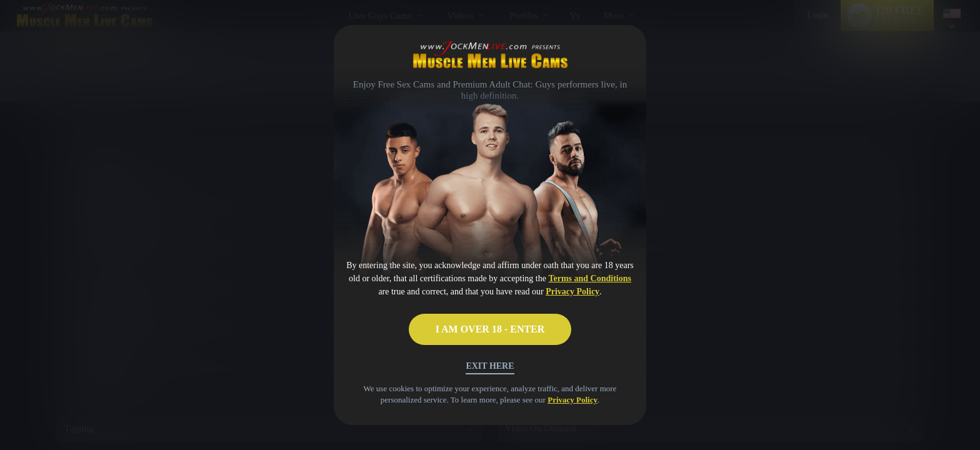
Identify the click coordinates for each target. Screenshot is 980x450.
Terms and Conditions (590, 278)
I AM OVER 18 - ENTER (490, 329)
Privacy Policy (572, 292)
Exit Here (490, 366)
